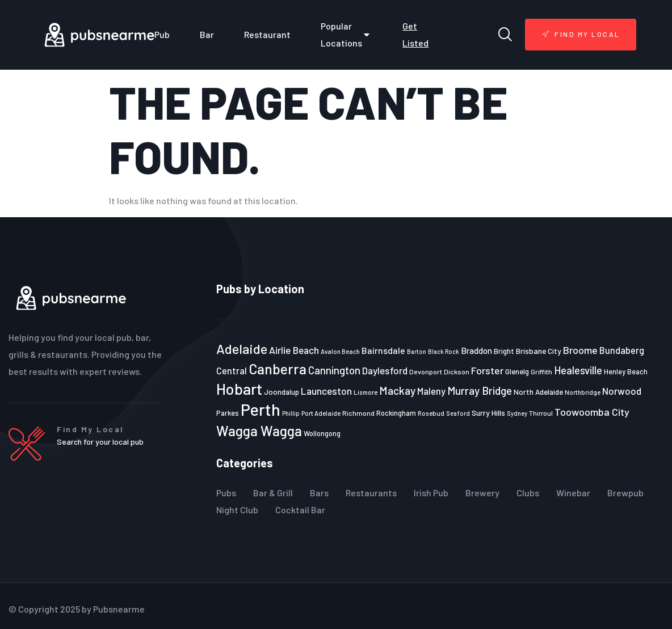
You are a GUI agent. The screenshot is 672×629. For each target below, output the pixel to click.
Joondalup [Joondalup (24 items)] (282, 392)
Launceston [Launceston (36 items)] (326, 391)
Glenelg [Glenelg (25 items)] (517, 372)
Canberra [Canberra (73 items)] (278, 369)
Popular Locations (346, 34)
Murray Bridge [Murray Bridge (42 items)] (480, 391)
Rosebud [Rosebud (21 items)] (431, 413)
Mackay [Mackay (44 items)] (397, 391)
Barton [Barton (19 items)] (417, 351)
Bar (207, 34)
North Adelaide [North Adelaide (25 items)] (538, 392)
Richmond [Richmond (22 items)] (358, 413)
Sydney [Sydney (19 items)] (517, 413)
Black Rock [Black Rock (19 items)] (444, 351)
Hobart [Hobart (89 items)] (239, 389)
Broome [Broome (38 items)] (580, 350)
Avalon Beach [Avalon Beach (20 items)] (340, 351)
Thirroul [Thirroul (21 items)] (541, 413)
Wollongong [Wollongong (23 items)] (322, 433)
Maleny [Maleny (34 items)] (431, 391)
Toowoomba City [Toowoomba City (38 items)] (592, 412)
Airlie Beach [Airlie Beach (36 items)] (294, 350)
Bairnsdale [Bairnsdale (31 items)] (383, 350)
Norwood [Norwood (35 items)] (622, 391)
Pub (162, 34)
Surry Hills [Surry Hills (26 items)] (488, 413)
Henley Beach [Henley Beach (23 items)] (626, 372)
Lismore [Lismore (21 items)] (366, 392)
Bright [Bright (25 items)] (504, 351)
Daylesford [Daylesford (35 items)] (385, 370)
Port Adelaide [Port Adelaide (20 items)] (321, 413)
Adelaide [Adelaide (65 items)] (242, 349)
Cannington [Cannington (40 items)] (334, 370)
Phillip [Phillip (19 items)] (291, 413)
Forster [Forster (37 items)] (487, 370)
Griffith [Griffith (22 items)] (541, 372)
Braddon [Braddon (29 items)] (476, 351)
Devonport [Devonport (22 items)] (426, 372)
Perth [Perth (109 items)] (261, 409)
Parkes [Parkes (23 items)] (228, 413)
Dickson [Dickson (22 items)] (457, 372)
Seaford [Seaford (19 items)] (458, 413)
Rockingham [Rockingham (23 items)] (396, 413)
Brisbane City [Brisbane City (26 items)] (539, 351)
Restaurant (267, 34)
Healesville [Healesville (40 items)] (578, 370)
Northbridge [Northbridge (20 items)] (583, 392)
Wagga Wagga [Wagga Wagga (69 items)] (259, 430)
